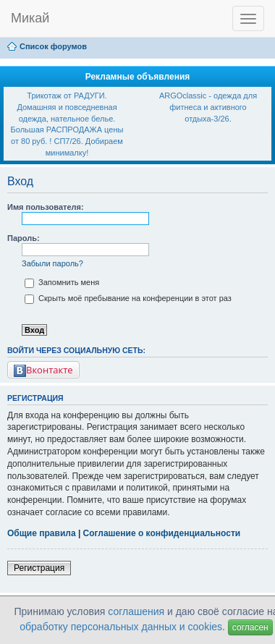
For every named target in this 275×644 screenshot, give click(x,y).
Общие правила (42, 533)
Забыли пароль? (52, 263)
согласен (250, 627)
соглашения (136, 611)
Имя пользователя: (46, 207)
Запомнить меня (62, 282)
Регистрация (39, 568)
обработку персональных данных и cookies (121, 627)
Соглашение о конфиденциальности (162, 533)
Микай (30, 18)
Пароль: (24, 238)
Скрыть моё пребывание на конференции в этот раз (128, 298)
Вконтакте (43, 370)
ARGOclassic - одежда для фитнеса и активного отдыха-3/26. (208, 107)
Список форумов (53, 46)
